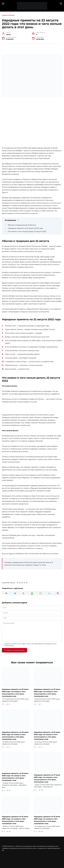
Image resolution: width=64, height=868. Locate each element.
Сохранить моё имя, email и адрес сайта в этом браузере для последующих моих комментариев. (30, 645)
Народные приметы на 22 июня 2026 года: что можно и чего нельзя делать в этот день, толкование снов (15, 693)
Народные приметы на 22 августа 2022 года (25, 228)
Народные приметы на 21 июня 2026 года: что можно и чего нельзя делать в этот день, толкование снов (47, 693)
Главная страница (8, 15)
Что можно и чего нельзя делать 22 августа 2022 (27, 231)
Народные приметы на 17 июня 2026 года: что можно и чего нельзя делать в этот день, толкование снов (47, 778)
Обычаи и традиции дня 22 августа (22, 225)
